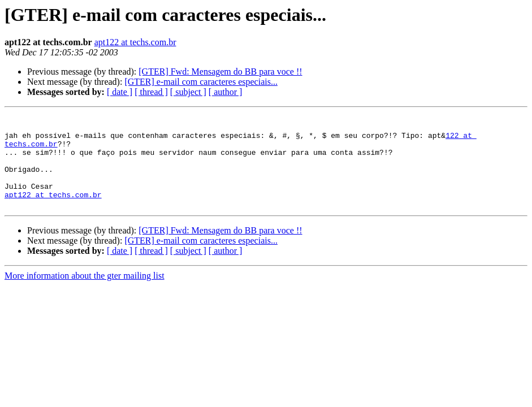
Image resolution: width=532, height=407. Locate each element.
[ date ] (120, 92)
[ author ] (226, 92)
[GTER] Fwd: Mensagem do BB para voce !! (220, 72)
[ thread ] (151, 92)
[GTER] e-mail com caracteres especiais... (201, 82)
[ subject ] (188, 92)
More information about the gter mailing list (85, 294)
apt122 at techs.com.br (135, 42)
